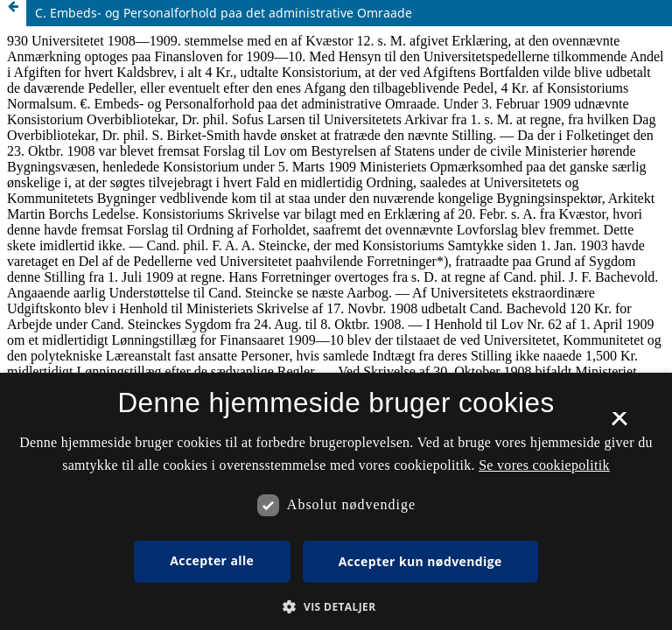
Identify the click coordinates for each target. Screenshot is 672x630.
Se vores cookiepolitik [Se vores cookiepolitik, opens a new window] (544, 465)
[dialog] (336, 501)
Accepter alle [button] (212, 560)
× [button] (619, 424)
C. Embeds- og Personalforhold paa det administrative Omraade (224, 13)
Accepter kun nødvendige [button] (420, 561)
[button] (336, 607)
